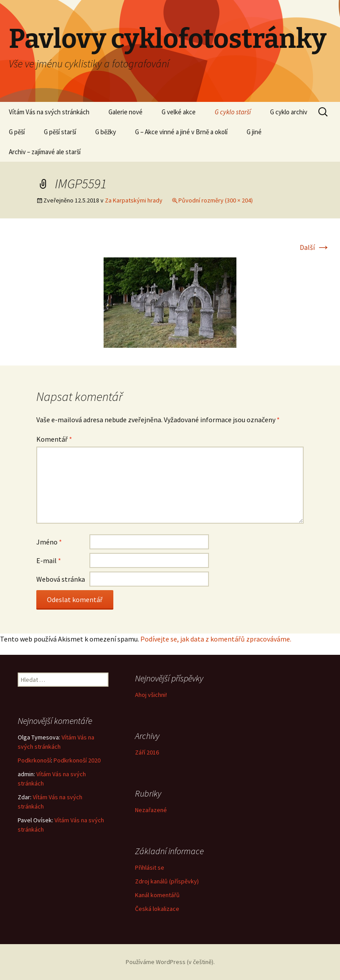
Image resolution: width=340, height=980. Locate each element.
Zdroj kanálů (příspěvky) (167, 881)
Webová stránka (61, 579)
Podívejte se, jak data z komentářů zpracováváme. (216, 639)
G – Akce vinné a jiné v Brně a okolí (181, 132)
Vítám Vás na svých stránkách (49, 112)
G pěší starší (60, 132)
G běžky (106, 132)
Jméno (49, 542)
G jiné (254, 132)
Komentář (54, 439)
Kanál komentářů (157, 895)
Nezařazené (151, 810)
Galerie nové (126, 112)
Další (315, 247)
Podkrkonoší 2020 (77, 760)
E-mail (49, 560)
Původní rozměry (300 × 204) (216, 200)
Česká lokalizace (157, 909)
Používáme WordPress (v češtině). (170, 962)
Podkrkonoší (34, 760)
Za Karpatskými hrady (134, 200)
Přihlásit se (150, 867)
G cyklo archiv (289, 112)
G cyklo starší (233, 112)
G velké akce (179, 112)
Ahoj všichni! (151, 695)
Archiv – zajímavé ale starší (45, 152)
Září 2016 (147, 752)
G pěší (17, 132)
